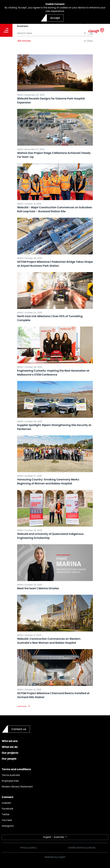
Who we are (10, 741)
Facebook (7, 809)
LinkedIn (6, 803)
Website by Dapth (55, 857)
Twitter (6, 814)
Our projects (10, 753)
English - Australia (54, 837)
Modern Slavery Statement (17, 787)
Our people (9, 759)
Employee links (10, 781)
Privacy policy (28, 848)
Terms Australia (11, 775)
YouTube (7, 820)
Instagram (8, 826)
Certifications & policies (82, 848)
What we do (10, 747)
